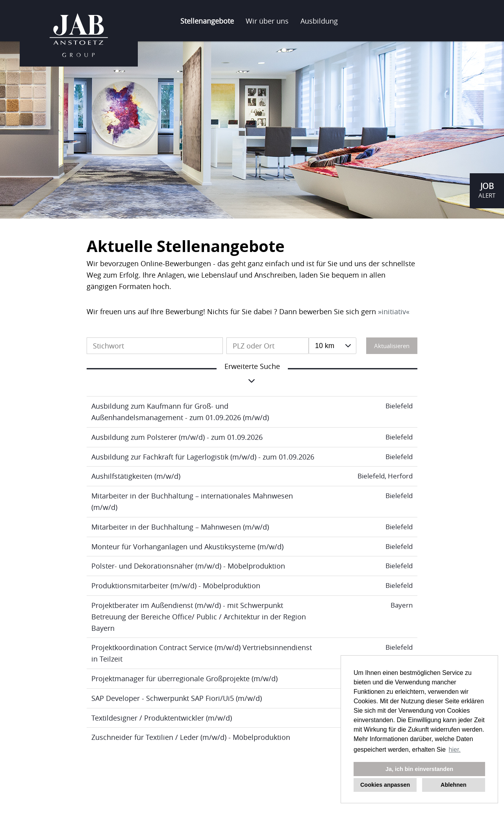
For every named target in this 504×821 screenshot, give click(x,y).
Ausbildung (319, 21)
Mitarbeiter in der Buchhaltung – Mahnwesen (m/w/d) (180, 527)
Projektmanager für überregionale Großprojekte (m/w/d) (184, 678)
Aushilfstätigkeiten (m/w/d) (136, 476)
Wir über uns (267, 21)
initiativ (394, 311)
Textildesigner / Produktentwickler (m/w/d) (162, 718)
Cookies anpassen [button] (385, 785)
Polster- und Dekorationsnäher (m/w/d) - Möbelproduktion (188, 566)
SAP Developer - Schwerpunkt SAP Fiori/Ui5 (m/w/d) (177, 698)
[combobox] (333, 346)
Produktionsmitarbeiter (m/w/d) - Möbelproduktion (176, 586)
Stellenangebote (207, 21)
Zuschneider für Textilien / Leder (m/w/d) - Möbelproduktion (191, 737)
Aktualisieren (392, 346)
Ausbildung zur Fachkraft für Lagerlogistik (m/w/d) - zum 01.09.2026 (203, 457)
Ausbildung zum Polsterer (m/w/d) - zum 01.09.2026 (177, 437)
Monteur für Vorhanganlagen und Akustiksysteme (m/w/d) (187, 547)
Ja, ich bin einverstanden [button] (419, 769)
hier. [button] (455, 750)
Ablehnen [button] (454, 785)
